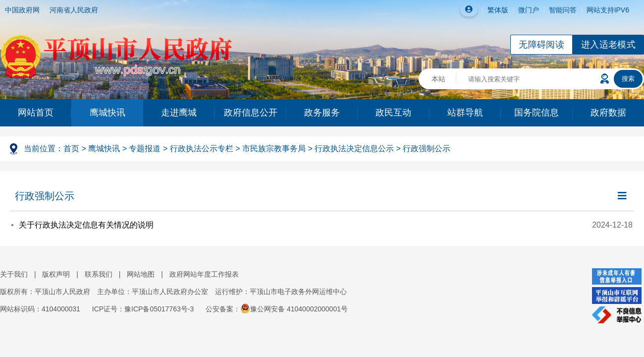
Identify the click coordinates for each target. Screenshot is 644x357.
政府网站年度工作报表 (204, 274)
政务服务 (322, 113)
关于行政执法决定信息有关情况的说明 (86, 225)
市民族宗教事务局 (274, 149)
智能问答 (563, 10)
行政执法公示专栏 (202, 149)
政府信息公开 (251, 113)
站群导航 (465, 113)
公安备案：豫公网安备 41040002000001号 (277, 309)
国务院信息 (537, 113)
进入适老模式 (608, 45)
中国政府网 (22, 10)
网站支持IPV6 (608, 10)
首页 (71, 149)
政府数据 (608, 113)
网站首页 (36, 113)
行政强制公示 (427, 149)
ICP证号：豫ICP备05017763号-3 (143, 309)
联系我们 (99, 274)
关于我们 (14, 274)
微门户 (529, 10)
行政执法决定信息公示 (354, 149)
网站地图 (141, 274)
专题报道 (145, 149)
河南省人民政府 (74, 10)
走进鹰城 (179, 113)
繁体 (494, 10)
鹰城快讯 (107, 113)
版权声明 (56, 274)
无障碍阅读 (541, 45)
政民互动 (393, 113)
